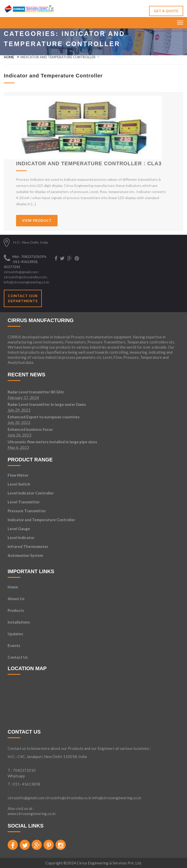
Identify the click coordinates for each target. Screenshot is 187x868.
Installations (19, 622)
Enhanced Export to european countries (44, 417)
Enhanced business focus (30, 430)
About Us (16, 599)
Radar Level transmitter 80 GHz (36, 392)
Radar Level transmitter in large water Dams (47, 405)
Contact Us (18, 657)
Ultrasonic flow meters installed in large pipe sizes (52, 442)
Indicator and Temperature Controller (41, 520)
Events (14, 646)
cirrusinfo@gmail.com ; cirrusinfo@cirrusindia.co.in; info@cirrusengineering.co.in (26, 277)
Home (9, 57)
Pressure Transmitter (27, 511)
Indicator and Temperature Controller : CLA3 (89, 163)
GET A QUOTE (166, 11)
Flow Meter (18, 475)
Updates (15, 634)
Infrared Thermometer (28, 546)
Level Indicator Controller (31, 493)
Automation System (25, 555)
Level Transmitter (24, 502)
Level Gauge (19, 529)
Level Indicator (21, 538)
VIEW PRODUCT (37, 221)
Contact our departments (23, 298)
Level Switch (19, 484)
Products (16, 611)
